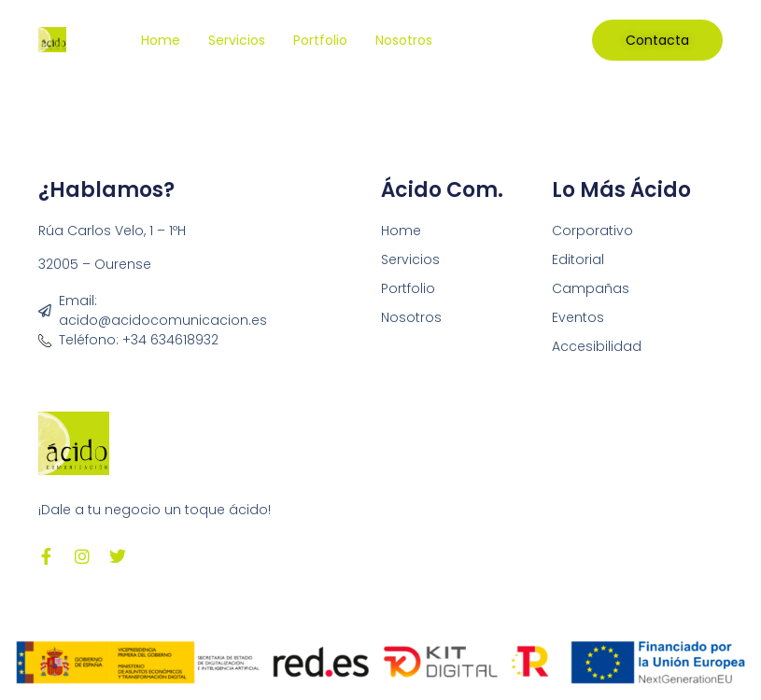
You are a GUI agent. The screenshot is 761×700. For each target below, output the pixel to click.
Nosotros (404, 40)
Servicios (237, 40)
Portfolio (320, 40)
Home (161, 40)
